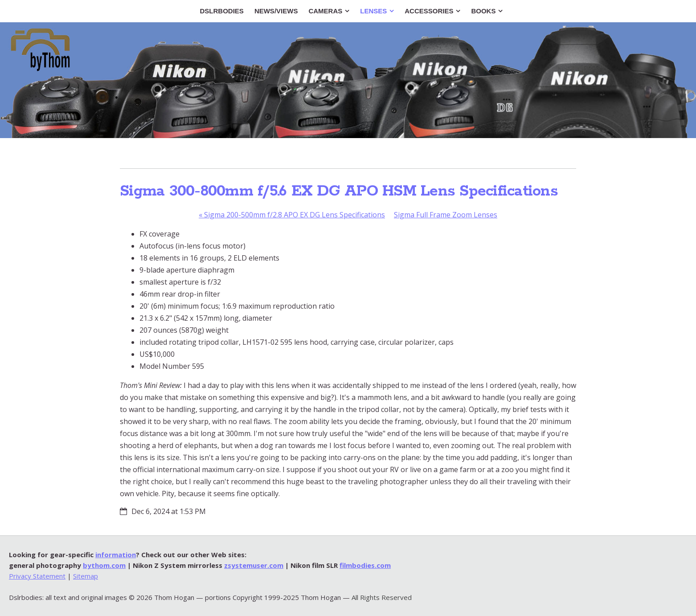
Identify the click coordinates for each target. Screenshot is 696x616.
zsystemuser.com (254, 565)
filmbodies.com (365, 565)
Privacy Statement (37, 576)
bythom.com (104, 565)
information (116, 555)
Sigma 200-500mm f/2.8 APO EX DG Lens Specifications (292, 215)
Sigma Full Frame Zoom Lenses (446, 215)
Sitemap (86, 576)
